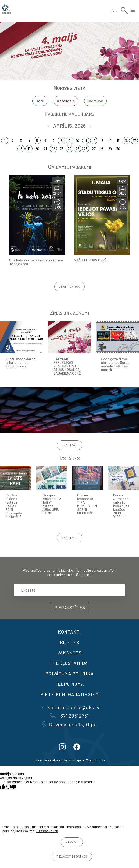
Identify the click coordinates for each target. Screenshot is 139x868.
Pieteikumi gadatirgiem (70, 694)
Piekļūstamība (70, 663)
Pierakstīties (70, 607)
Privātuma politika (70, 674)
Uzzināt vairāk (47, 831)
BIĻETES (70, 642)
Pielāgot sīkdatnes (72, 856)
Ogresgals (66, 101)
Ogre (40, 101)
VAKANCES (69, 653)
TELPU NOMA (69, 684)
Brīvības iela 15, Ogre (69, 724)
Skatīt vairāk (69, 287)
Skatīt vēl (70, 445)
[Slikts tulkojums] (11, 787)
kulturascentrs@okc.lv (69, 707)
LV (112, 10)
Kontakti (69, 632)
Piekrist (72, 842)
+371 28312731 (69, 716)
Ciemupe (95, 101)
